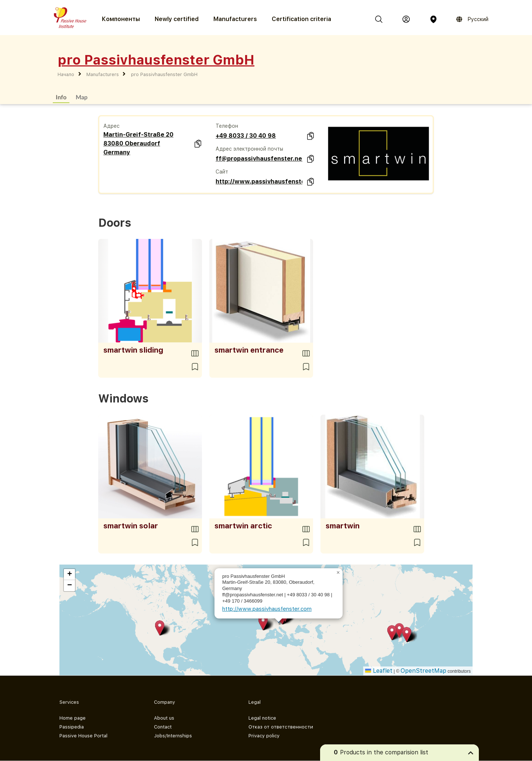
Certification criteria (301, 19)
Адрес (111, 126)
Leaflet (379, 671)
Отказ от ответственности (281, 727)
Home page (73, 718)
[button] (160, 628)
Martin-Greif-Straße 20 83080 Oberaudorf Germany (138, 143)
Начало (66, 74)
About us (164, 718)
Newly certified (177, 19)
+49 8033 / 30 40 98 (246, 136)
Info (61, 97)
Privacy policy (264, 736)
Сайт (222, 172)
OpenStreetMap (423, 671)
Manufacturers (235, 19)
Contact (163, 727)
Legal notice (262, 718)
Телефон (227, 126)
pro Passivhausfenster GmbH (164, 74)
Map (82, 97)
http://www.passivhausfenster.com (259, 181)
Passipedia (72, 727)
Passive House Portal (83, 736)
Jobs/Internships (173, 736)
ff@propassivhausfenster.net (259, 159)
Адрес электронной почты (249, 149)
